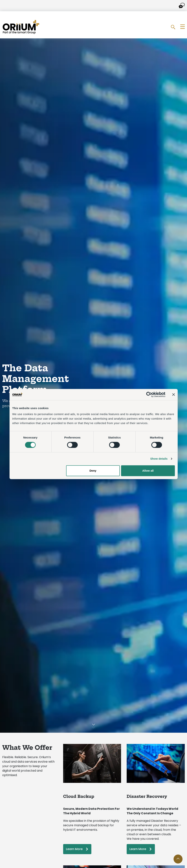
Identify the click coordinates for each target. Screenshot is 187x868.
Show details (159, 459)
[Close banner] (174, 395)
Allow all (148, 471)
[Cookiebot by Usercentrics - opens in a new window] (149, 395)
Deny (93, 471)
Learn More (74, 849)
